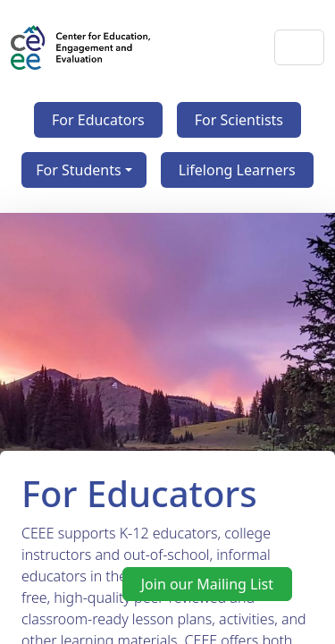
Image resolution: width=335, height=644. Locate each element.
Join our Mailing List (207, 584)
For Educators (98, 120)
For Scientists (239, 120)
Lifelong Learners (237, 170)
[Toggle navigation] (299, 47)
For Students (78, 170)
